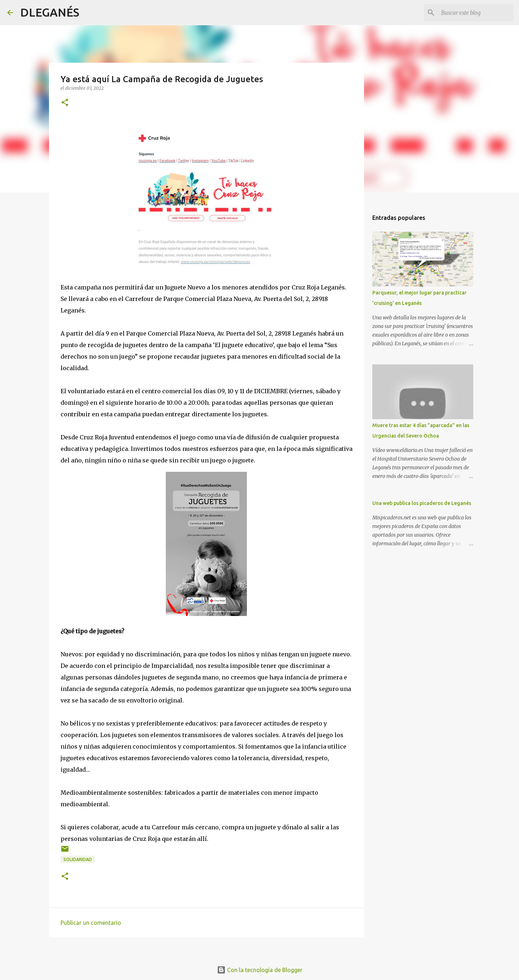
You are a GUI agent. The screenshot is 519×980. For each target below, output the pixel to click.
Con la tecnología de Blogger (260, 970)
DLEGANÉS (50, 12)
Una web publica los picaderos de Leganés (422, 503)
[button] (65, 103)
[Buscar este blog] (475, 13)
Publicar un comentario (91, 923)
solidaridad (78, 859)
